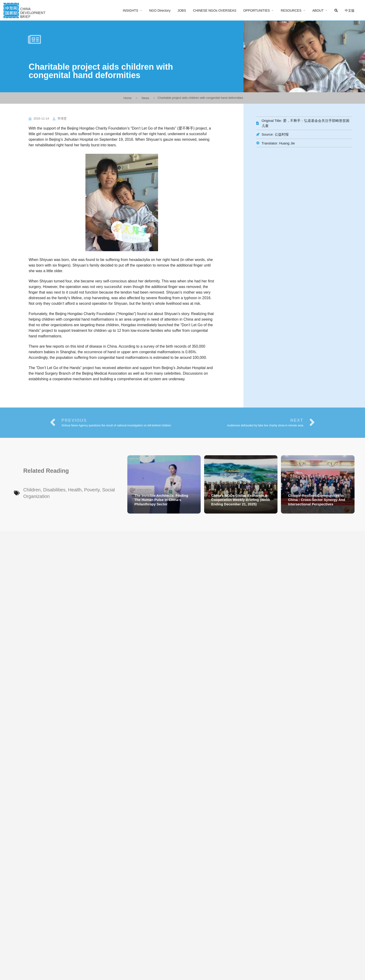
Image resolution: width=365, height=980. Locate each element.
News (145, 98)
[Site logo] (25, 10)
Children (32, 490)
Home (128, 98)
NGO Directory (160, 10)
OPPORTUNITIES (257, 10)
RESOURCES (291, 10)
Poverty (92, 490)
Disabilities (54, 490)
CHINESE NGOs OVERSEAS (215, 10)
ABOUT (318, 10)
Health (75, 490)
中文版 (350, 10)
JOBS (182, 10)
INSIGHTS (131, 10)
